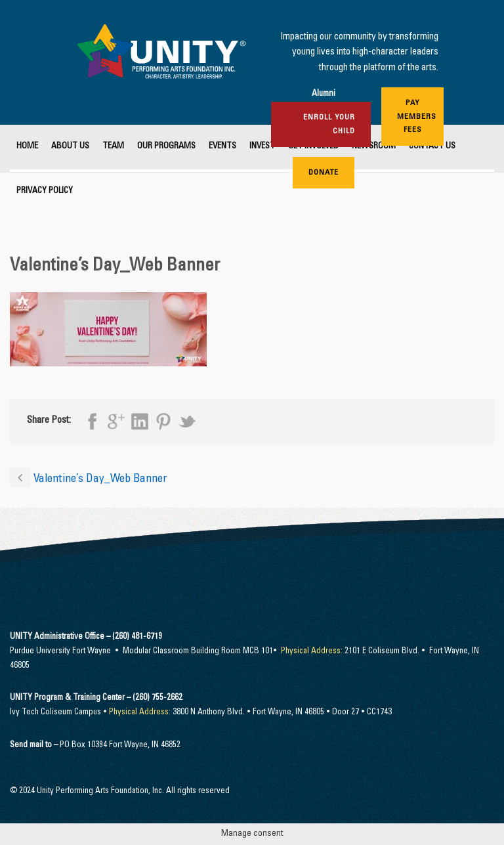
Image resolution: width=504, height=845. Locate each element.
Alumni (324, 94)
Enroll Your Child (329, 124)
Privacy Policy (45, 191)
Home (27, 147)
